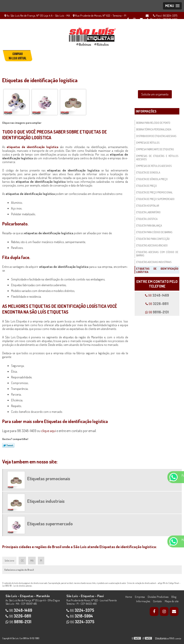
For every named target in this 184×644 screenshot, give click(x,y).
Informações (146, 111)
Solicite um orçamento (155, 94)
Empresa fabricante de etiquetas (155, 149)
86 (80, 610)
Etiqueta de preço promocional (154, 192)
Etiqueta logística (147, 219)
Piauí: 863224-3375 (165, 15)
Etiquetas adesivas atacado (152, 245)
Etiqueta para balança (149, 226)
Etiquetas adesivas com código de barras (157, 254)
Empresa (140, 597)
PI (41, 561)
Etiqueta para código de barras (154, 232)
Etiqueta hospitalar (148, 206)
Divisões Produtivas (158, 597)
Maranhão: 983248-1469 (162, 19)
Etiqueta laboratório (148, 212)
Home (129, 597)
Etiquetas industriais (46, 501)
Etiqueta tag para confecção (153, 239)
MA (32, 561)
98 (157, 295)
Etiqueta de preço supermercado (155, 199)
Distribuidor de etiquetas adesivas (156, 136)
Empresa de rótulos (148, 143)
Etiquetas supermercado (50, 524)
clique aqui (48, 431)
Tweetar (8, 445)
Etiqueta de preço (146, 186)
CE (22, 561)
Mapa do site (172, 601)
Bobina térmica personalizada (154, 129)
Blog (174, 597)
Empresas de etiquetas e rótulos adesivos (157, 158)
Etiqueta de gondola (148, 172)
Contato (157, 601)
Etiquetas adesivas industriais (154, 262)
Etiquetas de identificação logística (157, 270)
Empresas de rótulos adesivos (154, 166)
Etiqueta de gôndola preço (152, 179)
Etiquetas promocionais (49, 478)
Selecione (9, 561)
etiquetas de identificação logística (32, 147)
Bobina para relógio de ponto (153, 123)
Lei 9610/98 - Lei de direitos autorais (17, 586)
